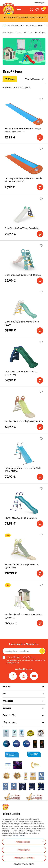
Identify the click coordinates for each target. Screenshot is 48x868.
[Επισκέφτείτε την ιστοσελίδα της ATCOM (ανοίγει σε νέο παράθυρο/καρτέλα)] (24, 864)
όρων (38, 660)
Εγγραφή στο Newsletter (24, 644)
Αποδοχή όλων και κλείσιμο (24, 858)
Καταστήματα (40, 3)
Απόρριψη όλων (24, 850)
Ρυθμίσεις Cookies (23, 842)
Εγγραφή (42, 651)
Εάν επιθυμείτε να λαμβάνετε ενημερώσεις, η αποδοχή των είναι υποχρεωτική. (24, 660)
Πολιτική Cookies (18, 835)
